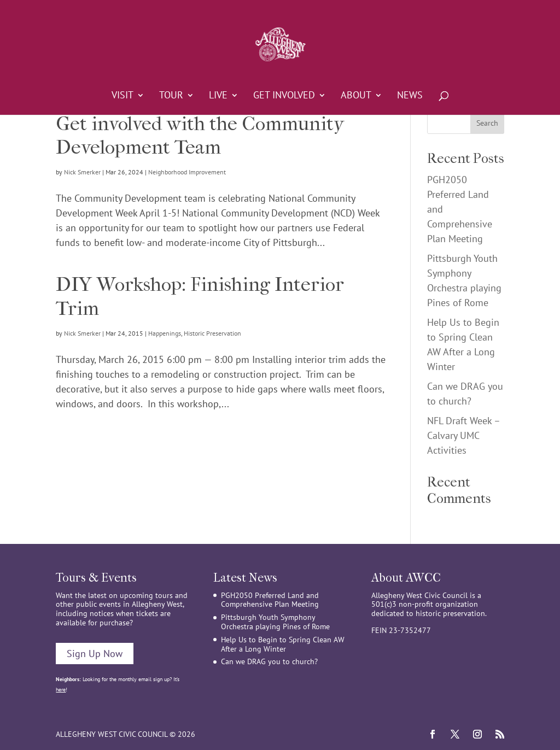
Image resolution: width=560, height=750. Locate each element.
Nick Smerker (82, 172)
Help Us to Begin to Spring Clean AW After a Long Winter (283, 644)
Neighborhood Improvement (187, 172)
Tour (171, 96)
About (356, 96)
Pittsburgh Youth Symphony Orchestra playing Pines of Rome (275, 622)
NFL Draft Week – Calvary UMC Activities (463, 435)
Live (218, 96)
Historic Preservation (212, 333)
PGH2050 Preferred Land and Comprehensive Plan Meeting (270, 600)
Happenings (165, 333)
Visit (122, 96)
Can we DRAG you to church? (269, 661)
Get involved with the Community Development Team (200, 135)
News (410, 96)
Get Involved (284, 96)
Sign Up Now (95, 654)
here (61, 690)
